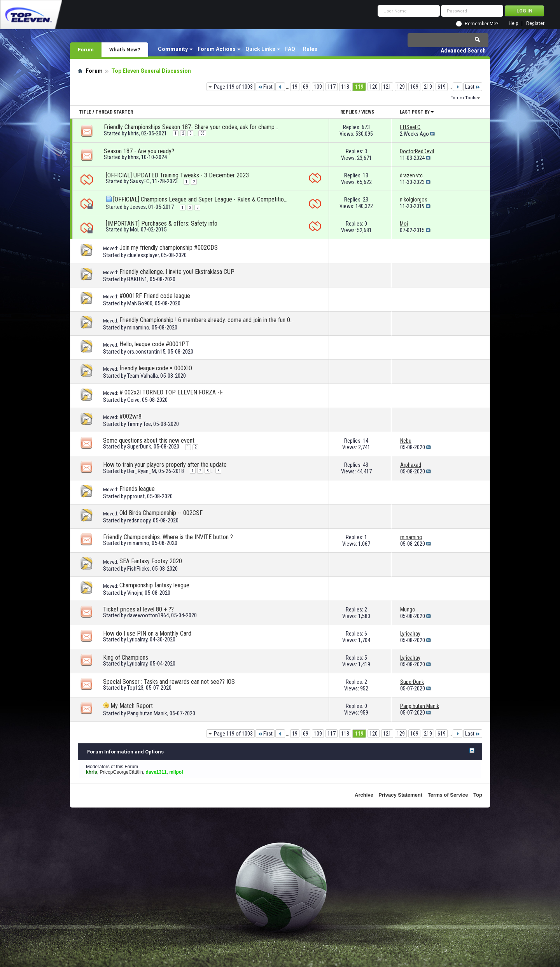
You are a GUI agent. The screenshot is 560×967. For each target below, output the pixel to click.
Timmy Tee (139, 424)
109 (318, 87)
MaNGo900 (140, 303)
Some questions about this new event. (149, 441)
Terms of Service (448, 795)
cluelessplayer (143, 255)
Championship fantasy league (154, 585)
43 (366, 465)
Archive (364, 795)
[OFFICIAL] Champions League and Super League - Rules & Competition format (201, 199)
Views (368, 112)
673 (366, 127)
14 (366, 441)
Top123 (135, 688)
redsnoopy (139, 520)
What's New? (125, 49)
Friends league (137, 489)
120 (374, 87)
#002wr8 (130, 416)
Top (478, 795)
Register (535, 24)
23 (366, 200)
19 (295, 87)
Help (513, 24)
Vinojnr (135, 593)
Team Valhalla (143, 376)
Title (85, 112)
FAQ (290, 49)
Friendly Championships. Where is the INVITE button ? (168, 537)
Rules (310, 49)
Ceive (133, 400)
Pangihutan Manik (147, 713)
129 (401, 87)
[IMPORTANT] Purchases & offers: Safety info (162, 223)
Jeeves (138, 207)
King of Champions (126, 658)
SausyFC (140, 181)
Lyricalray (137, 639)
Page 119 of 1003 (233, 87)
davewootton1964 (148, 615)
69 (306, 87)
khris (133, 133)
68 (202, 133)
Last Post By (417, 112)
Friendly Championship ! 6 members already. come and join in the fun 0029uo (207, 320)
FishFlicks (138, 569)
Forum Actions (217, 49)
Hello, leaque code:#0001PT (154, 344)
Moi (134, 229)
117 (332, 87)
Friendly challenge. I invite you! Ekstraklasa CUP (177, 272)
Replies (349, 112)
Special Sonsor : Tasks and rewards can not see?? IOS (169, 682)
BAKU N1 (137, 279)
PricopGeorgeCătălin (121, 772)
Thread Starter (114, 112)
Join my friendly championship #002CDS (169, 248)
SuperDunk (139, 447)
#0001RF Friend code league (155, 296)
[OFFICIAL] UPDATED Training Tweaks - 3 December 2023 (177, 175)
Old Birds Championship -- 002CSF (161, 513)
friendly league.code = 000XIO (156, 368)
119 (359, 87)
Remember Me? (481, 24)
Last (473, 87)
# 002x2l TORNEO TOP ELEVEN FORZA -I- (171, 392)
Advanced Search (463, 51)
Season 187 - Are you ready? (139, 151)
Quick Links (260, 49)
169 (414, 87)
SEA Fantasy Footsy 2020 (151, 561)
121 (387, 87)
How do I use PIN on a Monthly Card (147, 633)
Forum (86, 49)
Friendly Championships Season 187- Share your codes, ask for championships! (191, 127)
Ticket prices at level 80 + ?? (138, 609)
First (265, 87)
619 (442, 87)
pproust (136, 496)
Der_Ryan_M (142, 471)
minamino (138, 328)
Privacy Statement (400, 795)
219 (428, 87)
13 (366, 175)
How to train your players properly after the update (165, 465)
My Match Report (132, 706)
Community (173, 49)
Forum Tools (463, 98)
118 (345, 87)
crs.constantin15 (146, 352)
